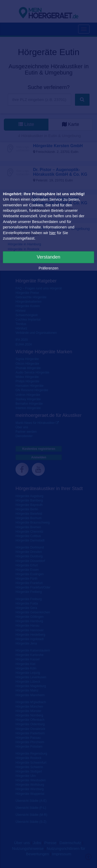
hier (53, 233)
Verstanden (48, 257)
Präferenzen (48, 268)
